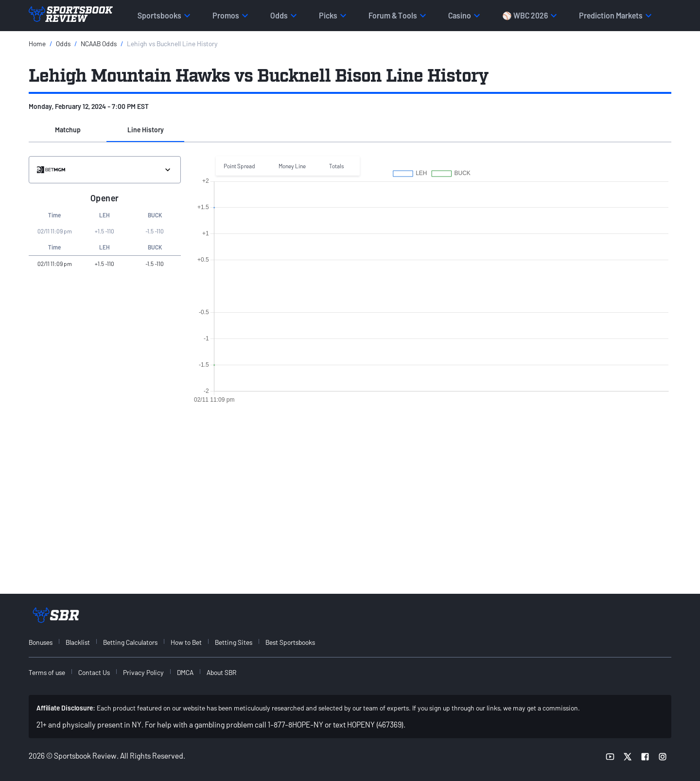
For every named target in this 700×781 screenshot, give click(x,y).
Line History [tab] (146, 130)
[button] (68, 130)
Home (37, 44)
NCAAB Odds (99, 44)
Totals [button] (337, 166)
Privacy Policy (143, 672)
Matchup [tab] (68, 130)
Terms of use (47, 672)
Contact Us (94, 672)
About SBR (221, 672)
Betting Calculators (130, 642)
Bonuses (41, 642)
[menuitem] (46, 642)
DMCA (185, 672)
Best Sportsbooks (290, 642)
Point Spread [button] (239, 166)
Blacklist (78, 642)
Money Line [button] (292, 166)
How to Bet (186, 642)
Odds (63, 44)
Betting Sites (234, 642)
